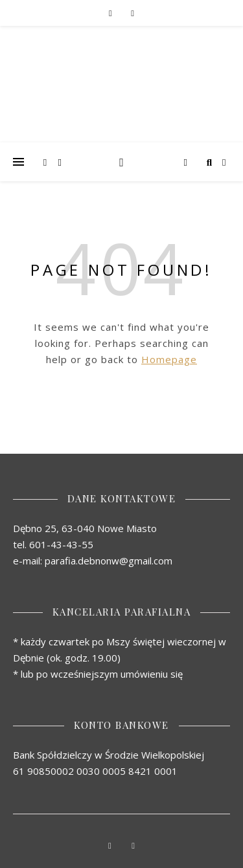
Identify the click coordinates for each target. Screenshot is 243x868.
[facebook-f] (111, 13)
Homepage (169, 359)
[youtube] (133, 13)
